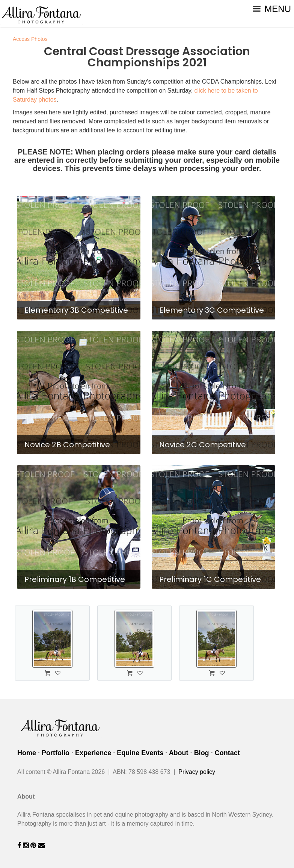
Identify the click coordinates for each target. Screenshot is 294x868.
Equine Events (140, 753)
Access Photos (30, 39)
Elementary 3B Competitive (76, 310)
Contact (227, 753)
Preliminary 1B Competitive (75, 579)
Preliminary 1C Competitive (210, 579)
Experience (93, 753)
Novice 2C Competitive (203, 445)
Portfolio (56, 753)
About (179, 753)
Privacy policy (197, 772)
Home (27, 753)
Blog (202, 753)
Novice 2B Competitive (67, 445)
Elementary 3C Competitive (212, 310)
